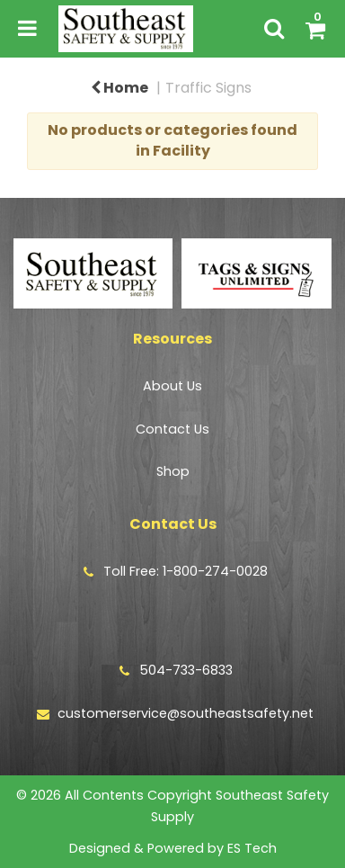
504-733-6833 (186, 670)
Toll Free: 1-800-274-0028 (186, 571)
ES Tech (252, 848)
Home (119, 88)
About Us (172, 386)
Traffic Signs (208, 88)
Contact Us (172, 429)
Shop (173, 471)
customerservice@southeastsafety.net (186, 713)
